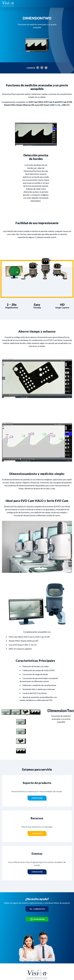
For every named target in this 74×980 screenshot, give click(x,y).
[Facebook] (37, 68)
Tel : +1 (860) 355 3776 (37, 909)
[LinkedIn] (46, 68)
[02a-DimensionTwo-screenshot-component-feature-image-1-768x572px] (37, 378)
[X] (41, 68)
